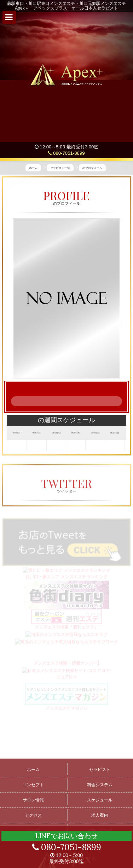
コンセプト (33, 785)
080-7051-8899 (66, 153)
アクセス (33, 815)
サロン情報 (33, 800)
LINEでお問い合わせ (66, 836)
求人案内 (100, 815)
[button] (9, 17)
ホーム (33, 770)
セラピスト (100, 770)
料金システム (100, 785)
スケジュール (100, 800)
